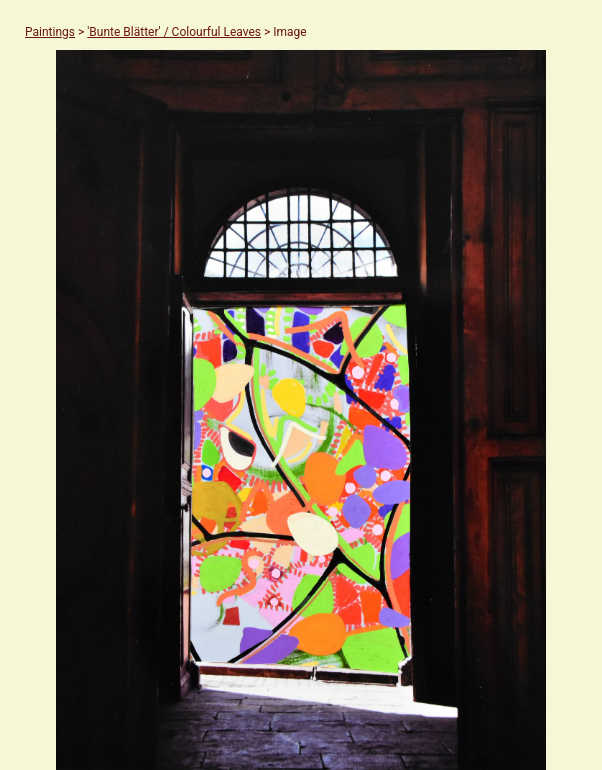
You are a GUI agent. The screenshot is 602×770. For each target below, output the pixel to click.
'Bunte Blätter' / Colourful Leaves (174, 32)
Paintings (50, 32)
